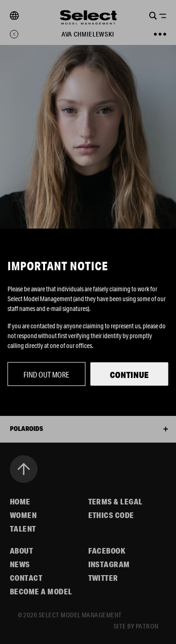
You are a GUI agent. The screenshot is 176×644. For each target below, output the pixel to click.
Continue (129, 375)
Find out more (46, 374)
